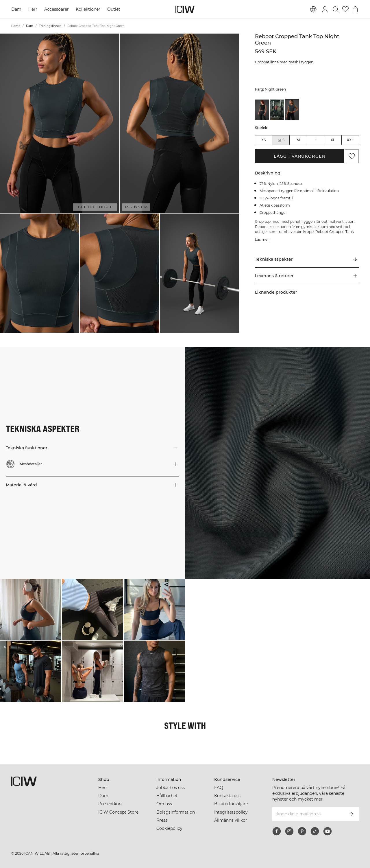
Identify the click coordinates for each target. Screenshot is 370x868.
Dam (16, 9)
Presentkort (110, 804)
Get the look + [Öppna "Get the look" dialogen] (95, 207)
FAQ (219, 788)
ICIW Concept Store (118, 812)
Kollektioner (88, 9)
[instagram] (289, 831)
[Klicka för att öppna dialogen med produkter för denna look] (31, 609)
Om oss (164, 804)
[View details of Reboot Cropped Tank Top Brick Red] (277, 110)
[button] (60, 123)
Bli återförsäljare (231, 804)
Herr (33, 9)
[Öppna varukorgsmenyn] (355, 9)
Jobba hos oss (171, 788)
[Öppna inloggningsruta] (325, 9)
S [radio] (281, 140)
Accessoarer (57, 9)
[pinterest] (302, 831)
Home (16, 26)
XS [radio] (263, 140)
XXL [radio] (350, 140)
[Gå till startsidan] (185, 9)
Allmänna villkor (231, 820)
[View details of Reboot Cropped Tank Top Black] (262, 110)
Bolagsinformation (176, 812)
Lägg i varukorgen (300, 156)
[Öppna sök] (336, 9)
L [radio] (316, 140)
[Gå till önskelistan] (345, 9)
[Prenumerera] (351, 814)
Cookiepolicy (169, 828)
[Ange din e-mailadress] (308, 814)
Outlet (114, 9)
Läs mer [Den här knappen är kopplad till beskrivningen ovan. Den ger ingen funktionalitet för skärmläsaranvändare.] (262, 239)
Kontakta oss (227, 796)
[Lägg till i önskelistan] (352, 156)
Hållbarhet (167, 796)
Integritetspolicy (231, 812)
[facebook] (277, 831)
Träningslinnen (50, 26)
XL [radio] (333, 140)
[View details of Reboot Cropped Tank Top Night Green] (292, 110)
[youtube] (328, 831)
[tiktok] (315, 831)
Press (162, 820)
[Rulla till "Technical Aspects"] (307, 260)
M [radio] (298, 140)
